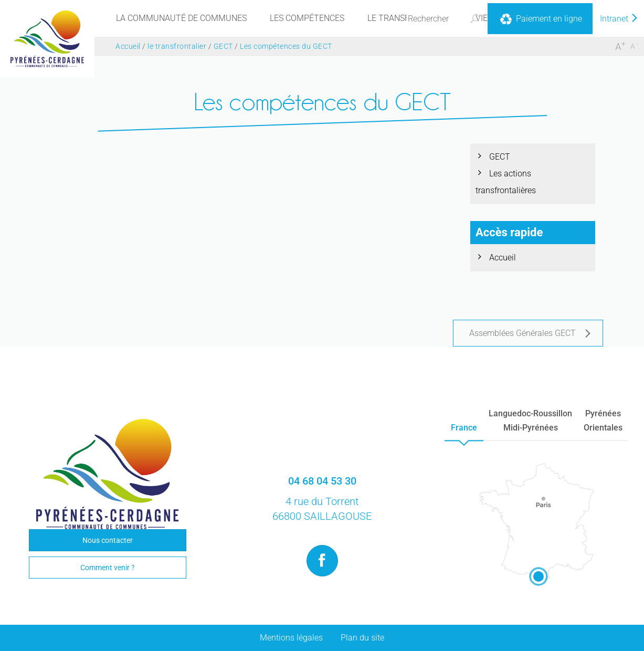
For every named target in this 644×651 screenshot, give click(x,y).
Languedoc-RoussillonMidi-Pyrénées (530, 421)
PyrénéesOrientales (603, 421)
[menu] (181, 18)
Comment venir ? (108, 568)
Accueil (503, 258)
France (464, 428)
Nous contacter (108, 540)
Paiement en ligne (540, 19)
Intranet (619, 19)
